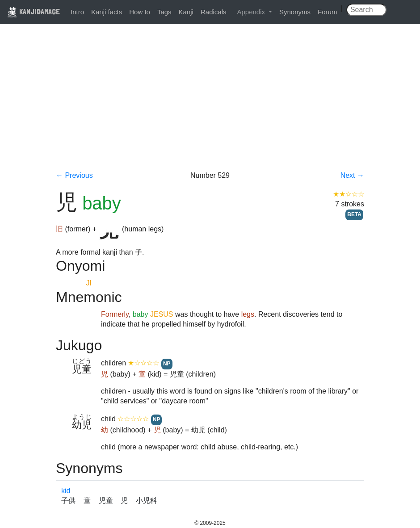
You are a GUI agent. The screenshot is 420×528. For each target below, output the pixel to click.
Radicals (214, 12)
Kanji (186, 12)
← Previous (74, 175)
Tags (164, 12)
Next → (352, 175)
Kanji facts (107, 12)
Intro (77, 12)
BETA (354, 214)
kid (66, 491)
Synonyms (295, 12)
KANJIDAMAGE (34, 11)
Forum (327, 12)
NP (167, 364)
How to (140, 12)
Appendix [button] (252, 12)
